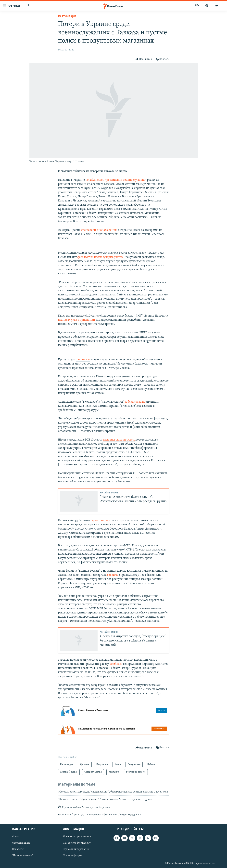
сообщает (116, 664)
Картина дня (67, 17)
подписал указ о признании (76, 320)
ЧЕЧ (197, 6)
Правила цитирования (76, 849)
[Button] (144, 59)
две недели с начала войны (99, 230)
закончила (83, 360)
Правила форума (73, 856)
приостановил (101, 520)
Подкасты (18, 849)
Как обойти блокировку (77, 843)
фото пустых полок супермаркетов (100, 257)
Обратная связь (21, 843)
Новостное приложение (77, 837)
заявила (113, 575)
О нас (15, 837)
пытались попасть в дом (119, 440)
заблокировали (135, 402)
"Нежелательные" (22, 856)
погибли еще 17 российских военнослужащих (116, 180)
